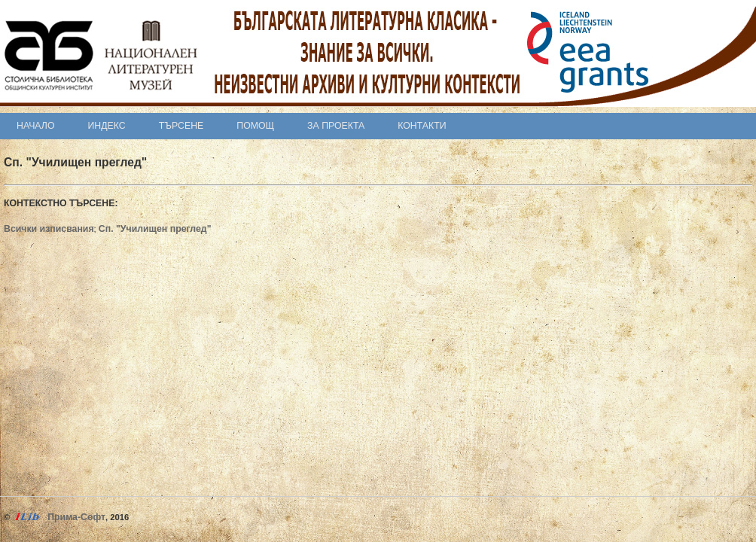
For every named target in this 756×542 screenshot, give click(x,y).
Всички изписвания (49, 229)
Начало (36, 126)
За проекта (336, 126)
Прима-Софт (76, 517)
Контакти (422, 126)
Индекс (107, 126)
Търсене (181, 126)
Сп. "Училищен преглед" (155, 229)
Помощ (255, 126)
